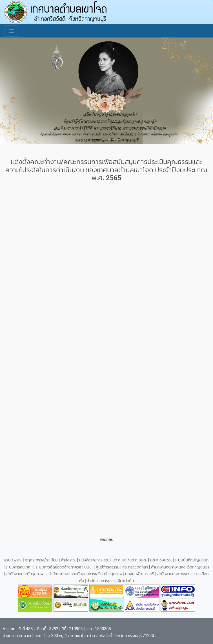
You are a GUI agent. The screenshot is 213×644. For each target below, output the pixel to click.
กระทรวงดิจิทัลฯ (136, 567)
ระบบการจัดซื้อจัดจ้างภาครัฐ (59, 567)
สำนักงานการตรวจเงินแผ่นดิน (110, 581)
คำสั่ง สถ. (68, 560)
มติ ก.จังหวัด (160, 560)
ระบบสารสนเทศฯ (20, 567)
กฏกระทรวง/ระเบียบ (41, 560)
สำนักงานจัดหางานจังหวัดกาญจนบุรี (180, 567)
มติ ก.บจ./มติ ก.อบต (129, 560)
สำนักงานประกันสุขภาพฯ (26, 574)
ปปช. (89, 567)
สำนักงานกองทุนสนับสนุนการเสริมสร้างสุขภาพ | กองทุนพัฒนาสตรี (101, 574)
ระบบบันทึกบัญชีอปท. (192, 560)
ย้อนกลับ (106, 540)
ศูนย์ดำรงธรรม (108, 567)
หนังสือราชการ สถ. (94, 560)
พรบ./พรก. (13, 560)
